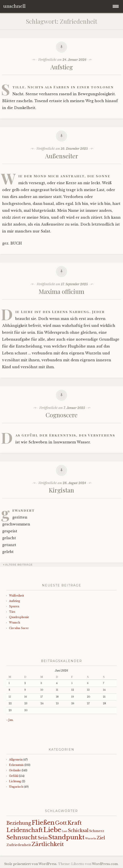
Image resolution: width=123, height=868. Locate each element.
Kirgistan (61, 490)
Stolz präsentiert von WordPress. (31, 864)
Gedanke (15, 770)
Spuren (14, 606)
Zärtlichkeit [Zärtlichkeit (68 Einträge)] (48, 844)
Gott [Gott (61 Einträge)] (61, 823)
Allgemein (16, 760)
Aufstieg (62, 67)
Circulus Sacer (19, 628)
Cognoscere (62, 415)
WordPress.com (105, 864)
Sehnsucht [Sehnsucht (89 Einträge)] (22, 837)
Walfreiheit (16, 596)
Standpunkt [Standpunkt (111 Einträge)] (66, 837)
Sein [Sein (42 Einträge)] (43, 838)
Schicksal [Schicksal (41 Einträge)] (78, 831)
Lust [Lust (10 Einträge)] (65, 831)
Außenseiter (62, 156)
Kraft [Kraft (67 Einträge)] (75, 823)
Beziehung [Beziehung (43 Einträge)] (19, 823)
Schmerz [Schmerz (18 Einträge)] (97, 831)
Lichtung (15, 781)
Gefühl (14, 776)
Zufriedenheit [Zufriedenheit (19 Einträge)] (19, 845)
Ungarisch (16, 787)
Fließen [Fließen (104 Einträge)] (43, 823)
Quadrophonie (19, 617)
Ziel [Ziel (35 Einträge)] (101, 838)
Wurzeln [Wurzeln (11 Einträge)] (91, 838)
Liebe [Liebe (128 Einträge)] (52, 830)
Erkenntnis (16, 765)
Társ (12, 612)
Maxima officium (61, 291)
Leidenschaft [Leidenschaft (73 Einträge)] (25, 830)
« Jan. (10, 720)
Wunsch (15, 623)
